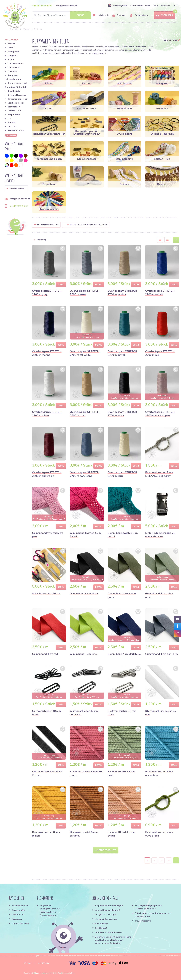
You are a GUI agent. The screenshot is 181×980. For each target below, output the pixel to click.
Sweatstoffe (18, 910)
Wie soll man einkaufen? (108, 910)
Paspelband (14, 115)
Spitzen (11, 123)
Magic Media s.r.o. (42, 973)
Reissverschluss (16, 130)
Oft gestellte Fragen (106, 915)
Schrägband (13, 52)
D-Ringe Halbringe (17, 95)
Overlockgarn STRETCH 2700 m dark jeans (85, 474)
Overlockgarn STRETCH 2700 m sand (85, 414)
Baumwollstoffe (20, 906)
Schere (11, 60)
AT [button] (175, 6)
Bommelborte (15, 107)
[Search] (61, 15)
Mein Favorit (101, 15)
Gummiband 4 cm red (45, 654)
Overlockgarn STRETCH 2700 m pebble (122, 293)
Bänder (11, 44)
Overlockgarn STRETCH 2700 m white (47, 414)
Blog (156, 6)
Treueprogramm (118, 6)
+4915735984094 (42, 6)
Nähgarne (12, 56)
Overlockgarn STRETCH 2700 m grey (47, 293)
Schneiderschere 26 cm (46, 594)
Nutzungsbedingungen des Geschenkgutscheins (148, 907)
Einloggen (119, 15)
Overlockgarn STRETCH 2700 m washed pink (160, 414)
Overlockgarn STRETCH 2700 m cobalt (160, 293)
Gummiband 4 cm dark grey (162, 654)
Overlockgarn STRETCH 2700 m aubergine (47, 474)
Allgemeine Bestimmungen (109, 906)
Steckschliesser (16, 103)
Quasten (12, 127)
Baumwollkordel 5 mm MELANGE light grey (159, 474)
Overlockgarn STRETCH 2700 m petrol (122, 353)
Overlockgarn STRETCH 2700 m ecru (122, 474)
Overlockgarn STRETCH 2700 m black (122, 414)
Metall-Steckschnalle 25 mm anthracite (160, 535)
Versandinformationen (140, 6)
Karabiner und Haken (18, 99)
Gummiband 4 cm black (84, 594)
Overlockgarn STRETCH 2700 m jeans (85, 293)
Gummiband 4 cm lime (83, 654)
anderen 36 (11, 135)
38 (169, 861)
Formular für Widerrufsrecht (109, 933)
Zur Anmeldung (139, 15)
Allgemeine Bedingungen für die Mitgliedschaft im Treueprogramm (50, 911)
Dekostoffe (18, 915)
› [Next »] (176, 861)
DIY (9, 119)
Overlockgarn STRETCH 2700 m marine (47, 353)
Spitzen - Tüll (14, 111)
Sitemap (28, 964)
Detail (61, 284)
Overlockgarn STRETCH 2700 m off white (85, 353)
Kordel (11, 48)
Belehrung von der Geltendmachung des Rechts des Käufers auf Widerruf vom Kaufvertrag (113, 940)
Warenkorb (164, 15)
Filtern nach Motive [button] (48, 225)
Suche (80, 15)
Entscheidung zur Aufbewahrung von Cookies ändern (153, 915)
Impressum (166, 6)
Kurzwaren (17, 919)
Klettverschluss (16, 63)
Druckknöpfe (14, 91)
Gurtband (12, 71)
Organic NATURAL (21, 924)
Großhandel (101, 928)
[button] (17, 189)
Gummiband (13, 67)
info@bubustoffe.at (66, 6)
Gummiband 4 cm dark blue (124, 654)
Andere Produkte (106, 850)
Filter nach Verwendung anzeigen (87, 225)
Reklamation (101, 924)
